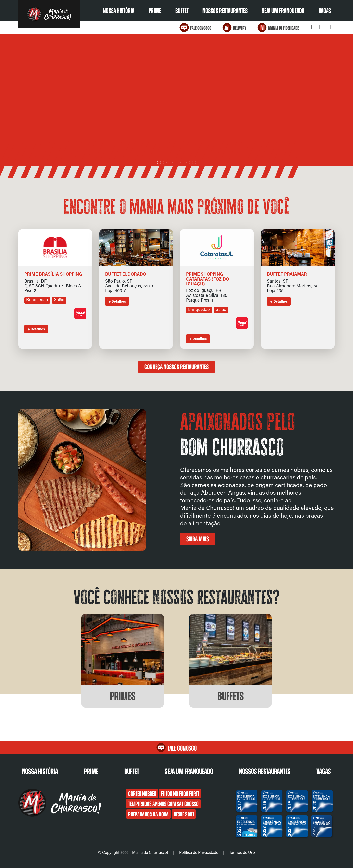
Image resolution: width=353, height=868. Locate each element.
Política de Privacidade (199, 852)
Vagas (325, 11)
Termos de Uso (242, 852)
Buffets (231, 696)
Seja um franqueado (283, 11)
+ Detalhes (36, 329)
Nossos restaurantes (225, 11)
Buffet (182, 11)
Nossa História (119, 11)
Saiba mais (198, 539)
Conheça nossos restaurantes (176, 367)
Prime (155, 11)
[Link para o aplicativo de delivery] (80, 318)
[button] (159, 163)
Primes (123, 696)
